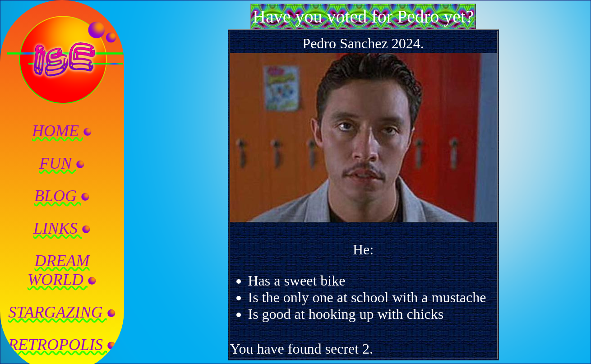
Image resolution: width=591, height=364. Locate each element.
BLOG (62, 196)
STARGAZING (62, 312)
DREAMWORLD (62, 270)
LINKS (62, 228)
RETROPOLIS (62, 345)
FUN (62, 163)
